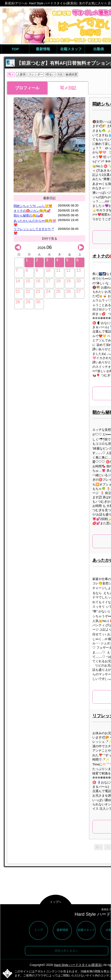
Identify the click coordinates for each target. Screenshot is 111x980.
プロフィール (27, 88)
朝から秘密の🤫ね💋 (28, 215)
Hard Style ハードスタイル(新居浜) (78, 965)
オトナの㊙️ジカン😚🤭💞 (32, 211)
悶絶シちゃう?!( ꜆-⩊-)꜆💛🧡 (33, 206)
